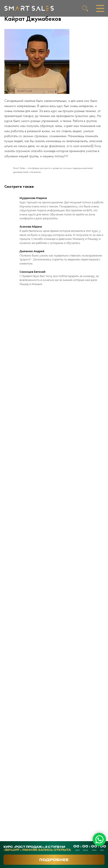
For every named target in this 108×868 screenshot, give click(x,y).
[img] (29, 8)
